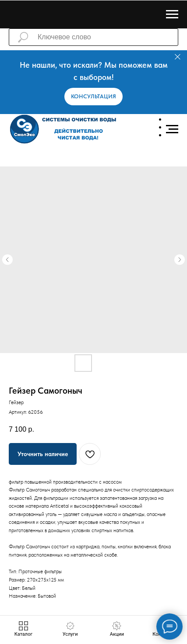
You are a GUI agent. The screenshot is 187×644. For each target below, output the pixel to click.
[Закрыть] (178, 57)
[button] (93, 97)
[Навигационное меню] (172, 14)
